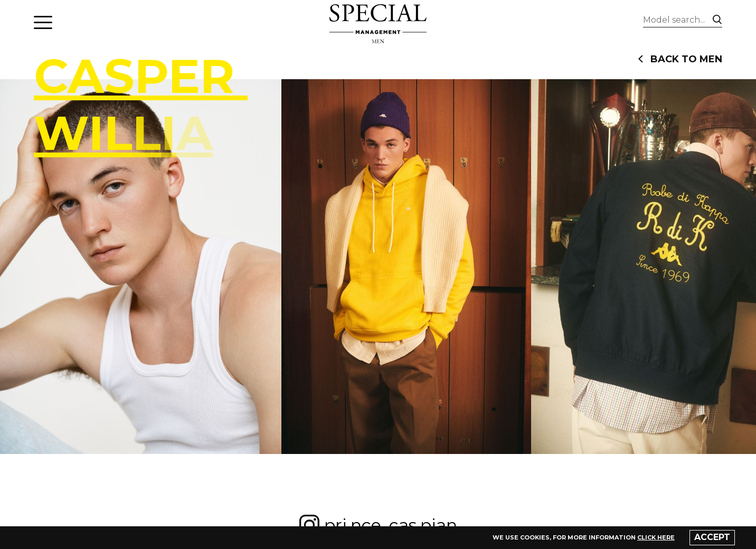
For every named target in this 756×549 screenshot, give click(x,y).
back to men (680, 59)
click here (656, 537)
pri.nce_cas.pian (378, 525)
